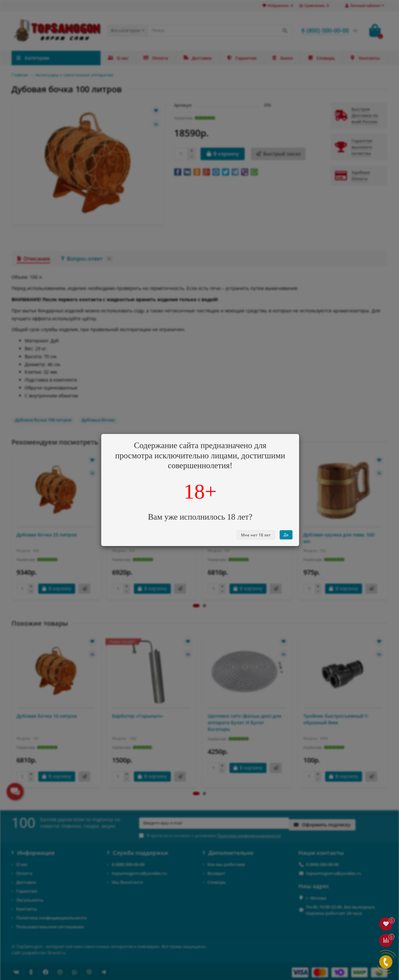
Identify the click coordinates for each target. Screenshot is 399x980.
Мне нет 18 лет (256, 535)
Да (286, 535)
